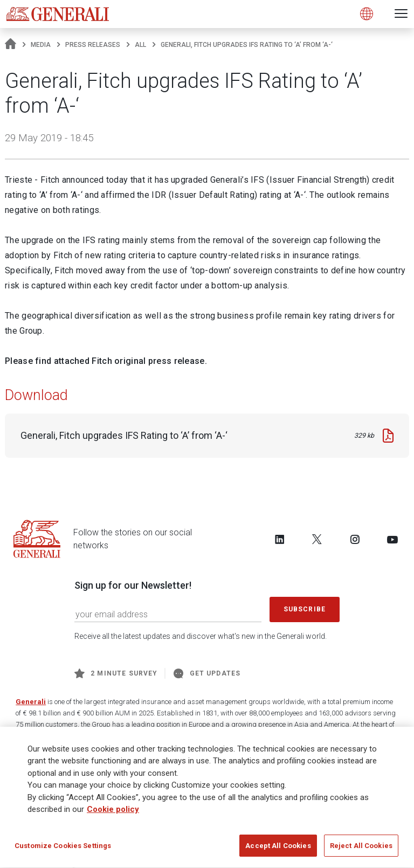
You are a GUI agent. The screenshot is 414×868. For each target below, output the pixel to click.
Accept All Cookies (278, 849)
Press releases (93, 45)
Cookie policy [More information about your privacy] (113, 813)
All (140, 45)
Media (41, 45)
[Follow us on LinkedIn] (280, 539)
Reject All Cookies (361, 849)
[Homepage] (11, 45)
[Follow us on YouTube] (392, 539)
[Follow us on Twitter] (317, 539)
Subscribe (305, 609)
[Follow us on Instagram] (355, 539)
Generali (31, 702)
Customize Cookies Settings (63, 849)
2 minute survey (116, 673)
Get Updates (207, 673)
